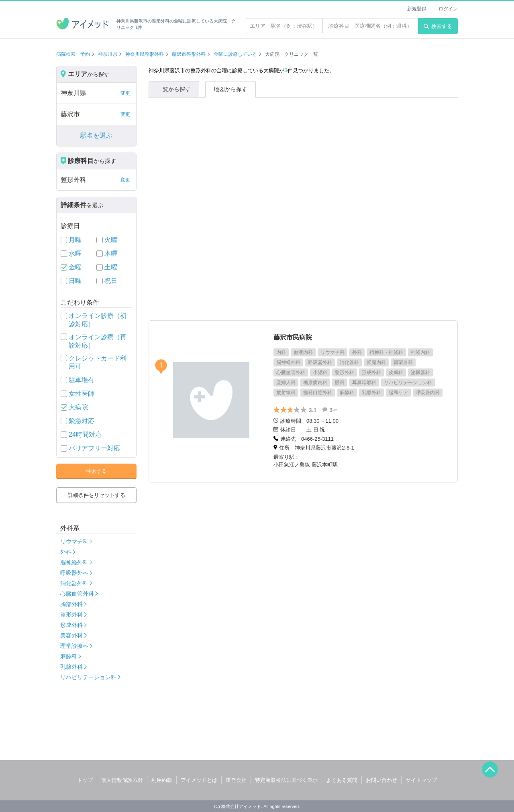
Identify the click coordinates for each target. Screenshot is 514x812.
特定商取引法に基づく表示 (286, 780)
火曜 (111, 240)
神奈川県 (108, 54)
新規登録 (417, 9)
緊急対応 (82, 421)
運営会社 (236, 780)
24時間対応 (85, 434)
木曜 (111, 253)
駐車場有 (82, 380)
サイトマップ (421, 780)
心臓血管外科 (77, 594)
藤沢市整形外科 (189, 54)
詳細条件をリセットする (97, 495)
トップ (85, 780)
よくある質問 (342, 780)
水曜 (75, 253)
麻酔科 (69, 656)
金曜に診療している (235, 54)
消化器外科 (74, 583)
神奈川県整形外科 (145, 54)
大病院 (78, 407)
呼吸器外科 (74, 573)
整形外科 (71, 615)
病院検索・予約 (73, 54)
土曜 (111, 267)
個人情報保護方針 (122, 780)
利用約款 (162, 780)
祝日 (111, 281)
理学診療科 (74, 646)
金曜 (75, 267)
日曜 (75, 281)
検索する (438, 26)
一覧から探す (174, 89)
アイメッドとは (199, 780)
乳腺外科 (71, 667)
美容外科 (71, 635)
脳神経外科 (74, 562)
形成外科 (71, 625)
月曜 (75, 240)
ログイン (448, 9)
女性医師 (82, 394)
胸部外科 (71, 604)
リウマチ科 (74, 541)
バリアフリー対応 (94, 448)
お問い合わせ (381, 780)
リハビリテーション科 (88, 677)
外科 (66, 552)
